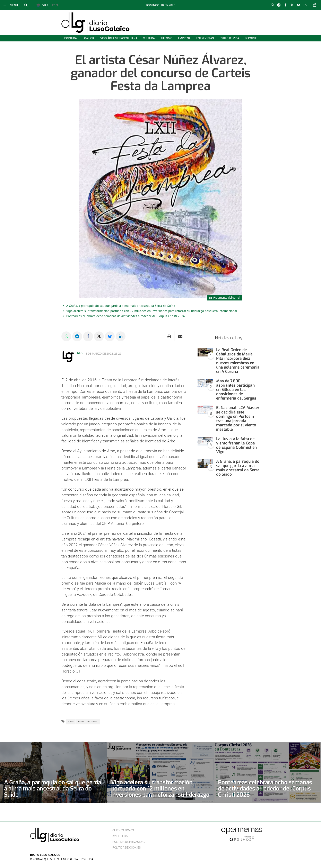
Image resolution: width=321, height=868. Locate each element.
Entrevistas (205, 38)
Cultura (149, 38)
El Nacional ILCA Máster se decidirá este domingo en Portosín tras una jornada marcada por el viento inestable (238, 419)
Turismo (166, 38)
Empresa (184, 38)
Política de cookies (127, 847)
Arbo (71, 722)
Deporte (251, 38)
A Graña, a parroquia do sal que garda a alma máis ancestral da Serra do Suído (121, 306)
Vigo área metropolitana (119, 38)
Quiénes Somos (123, 830)
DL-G (80, 353)
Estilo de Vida (229, 38)
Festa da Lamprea (88, 722)
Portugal (71, 38)
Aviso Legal (121, 836)
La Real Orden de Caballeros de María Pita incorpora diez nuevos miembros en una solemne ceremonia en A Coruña (238, 361)
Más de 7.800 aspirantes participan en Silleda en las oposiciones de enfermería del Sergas (236, 390)
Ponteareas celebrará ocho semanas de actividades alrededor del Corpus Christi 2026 (126, 316)
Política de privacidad (129, 842)
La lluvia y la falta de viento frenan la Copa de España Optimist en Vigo (236, 445)
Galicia (89, 38)
